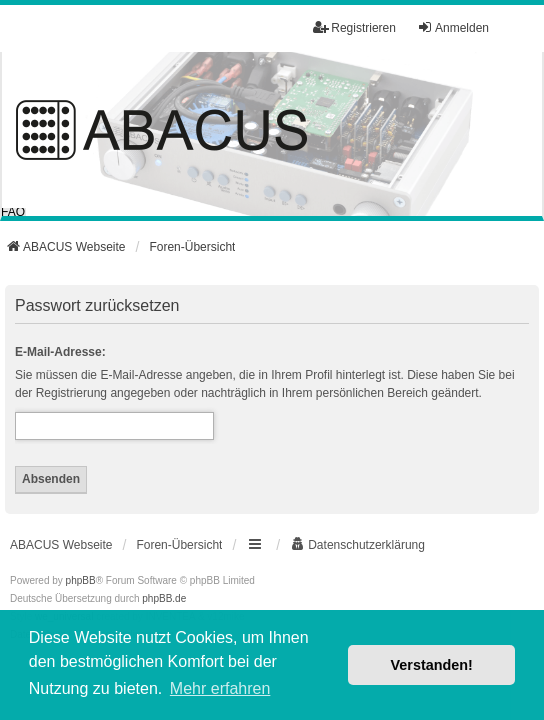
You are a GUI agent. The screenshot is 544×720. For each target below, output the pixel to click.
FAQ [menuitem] (13, 212)
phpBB (81, 580)
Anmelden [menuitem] (453, 27)
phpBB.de (164, 598)
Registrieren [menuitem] (354, 27)
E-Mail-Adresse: (60, 352)
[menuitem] (357, 545)
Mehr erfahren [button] (220, 688)
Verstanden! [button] (432, 665)
